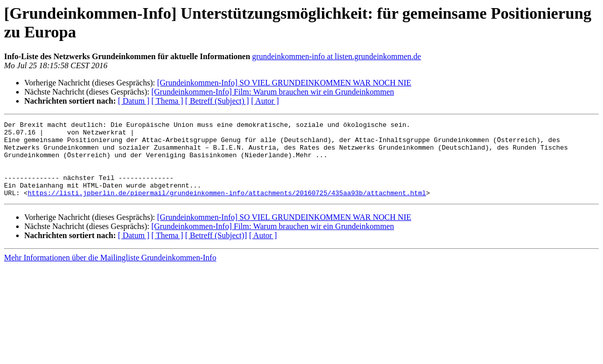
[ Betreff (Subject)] (216, 251)
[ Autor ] (265, 101)
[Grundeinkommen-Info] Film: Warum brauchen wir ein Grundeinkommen (272, 92)
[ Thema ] (168, 101)
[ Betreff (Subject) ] (217, 101)
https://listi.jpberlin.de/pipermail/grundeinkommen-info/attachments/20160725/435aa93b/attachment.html (227, 208)
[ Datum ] (133, 101)
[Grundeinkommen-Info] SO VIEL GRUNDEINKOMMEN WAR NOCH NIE (284, 83)
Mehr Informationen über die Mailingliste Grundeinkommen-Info (110, 273)
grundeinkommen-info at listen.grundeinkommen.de (337, 56)
